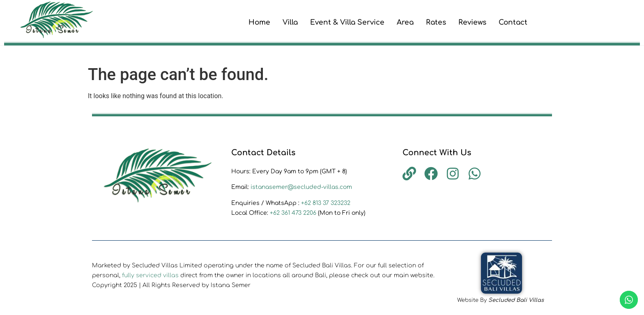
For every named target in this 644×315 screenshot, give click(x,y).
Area (405, 22)
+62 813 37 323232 (326, 203)
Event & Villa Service (347, 22)
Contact (513, 22)
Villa (290, 22)
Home (259, 22)
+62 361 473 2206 (294, 213)
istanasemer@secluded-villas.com (301, 187)
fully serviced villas (150, 275)
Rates (436, 22)
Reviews (472, 22)
